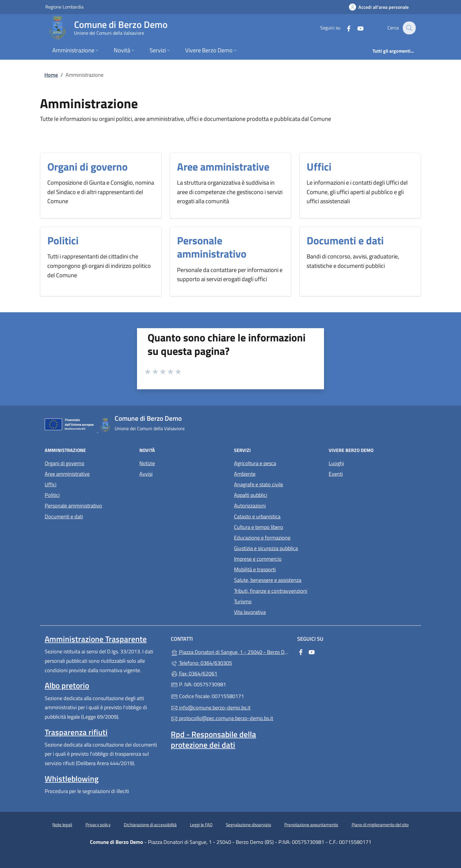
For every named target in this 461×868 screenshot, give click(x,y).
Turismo (243, 601)
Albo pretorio (67, 685)
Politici (63, 240)
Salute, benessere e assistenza (268, 580)
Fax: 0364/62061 (194, 673)
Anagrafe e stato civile (259, 484)
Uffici (319, 167)
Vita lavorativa (250, 612)
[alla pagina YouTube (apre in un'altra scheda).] (356, 28)
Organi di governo (87, 167)
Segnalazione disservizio (248, 825)
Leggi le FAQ (201, 825)
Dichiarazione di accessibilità (150, 825)
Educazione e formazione (262, 538)
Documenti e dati (345, 240)
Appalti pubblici (251, 495)
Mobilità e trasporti (255, 569)
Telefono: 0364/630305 (201, 663)
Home (51, 75)
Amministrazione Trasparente (96, 639)
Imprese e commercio (258, 559)
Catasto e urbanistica (257, 516)
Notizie (147, 463)
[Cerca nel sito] (409, 28)
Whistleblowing (72, 779)
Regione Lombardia (64, 7)
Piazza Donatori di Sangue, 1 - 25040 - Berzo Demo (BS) (230, 651)
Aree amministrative (223, 167)
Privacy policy (98, 825)
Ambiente (245, 474)
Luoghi (336, 463)
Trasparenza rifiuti (76, 732)
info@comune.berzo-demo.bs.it (211, 708)
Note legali (62, 825)
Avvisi (146, 474)
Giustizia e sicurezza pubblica (266, 548)
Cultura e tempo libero (259, 527)
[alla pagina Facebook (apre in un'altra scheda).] (345, 28)
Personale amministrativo (212, 247)
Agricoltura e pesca (255, 463)
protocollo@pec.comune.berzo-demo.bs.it (222, 718)
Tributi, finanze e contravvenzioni (271, 591)
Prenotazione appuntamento (311, 825)
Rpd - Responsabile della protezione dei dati (213, 740)
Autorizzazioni (250, 506)
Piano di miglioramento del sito (380, 825)
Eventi (336, 474)
